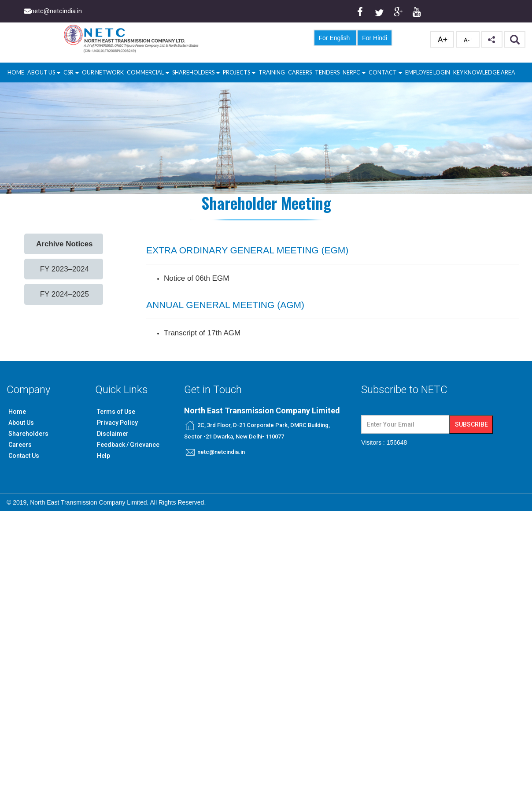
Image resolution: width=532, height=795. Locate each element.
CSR (69, 72)
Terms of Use (116, 412)
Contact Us (24, 456)
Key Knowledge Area (484, 72)
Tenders (327, 72)
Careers (300, 72)
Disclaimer (113, 434)
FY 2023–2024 (65, 269)
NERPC (354, 72)
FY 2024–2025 (65, 294)
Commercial (148, 72)
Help (103, 456)
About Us (44, 72)
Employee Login (428, 72)
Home (16, 72)
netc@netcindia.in (221, 452)
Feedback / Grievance (128, 445)
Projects (239, 72)
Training (272, 72)
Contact (385, 72)
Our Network (103, 72)
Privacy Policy (117, 423)
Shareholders (196, 72)
